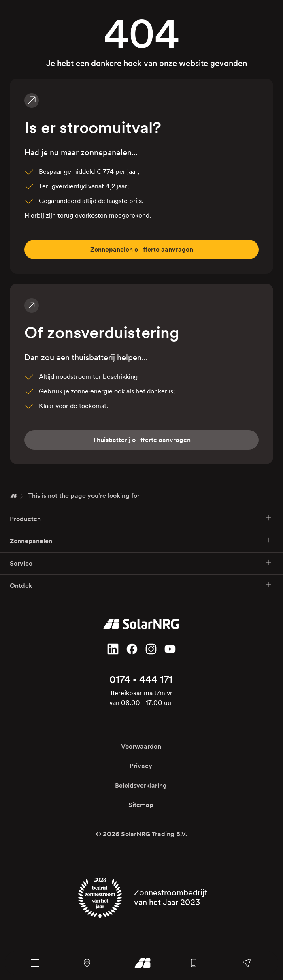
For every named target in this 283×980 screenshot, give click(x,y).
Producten (141, 518)
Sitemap (141, 805)
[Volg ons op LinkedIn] (113, 649)
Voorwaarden (141, 746)
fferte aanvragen (142, 250)
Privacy (141, 766)
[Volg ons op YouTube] (170, 649)
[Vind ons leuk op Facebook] (132, 649)
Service (141, 563)
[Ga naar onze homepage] (140, 963)
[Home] (13, 496)
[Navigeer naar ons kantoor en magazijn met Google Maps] (87, 963)
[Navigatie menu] (35, 963)
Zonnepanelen (141, 541)
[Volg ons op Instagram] (151, 649)
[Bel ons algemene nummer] (193, 963)
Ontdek (141, 585)
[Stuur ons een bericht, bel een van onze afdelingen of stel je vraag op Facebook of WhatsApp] (247, 963)
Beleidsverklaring (141, 785)
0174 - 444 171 (141, 680)
